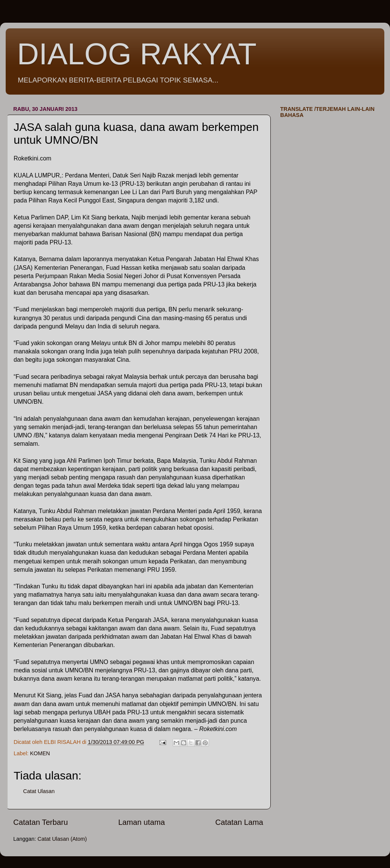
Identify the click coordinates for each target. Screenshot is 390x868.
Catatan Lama (239, 822)
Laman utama (141, 822)
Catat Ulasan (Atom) (62, 839)
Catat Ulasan (39, 791)
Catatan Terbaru (41, 822)
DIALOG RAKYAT (137, 54)
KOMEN (40, 753)
